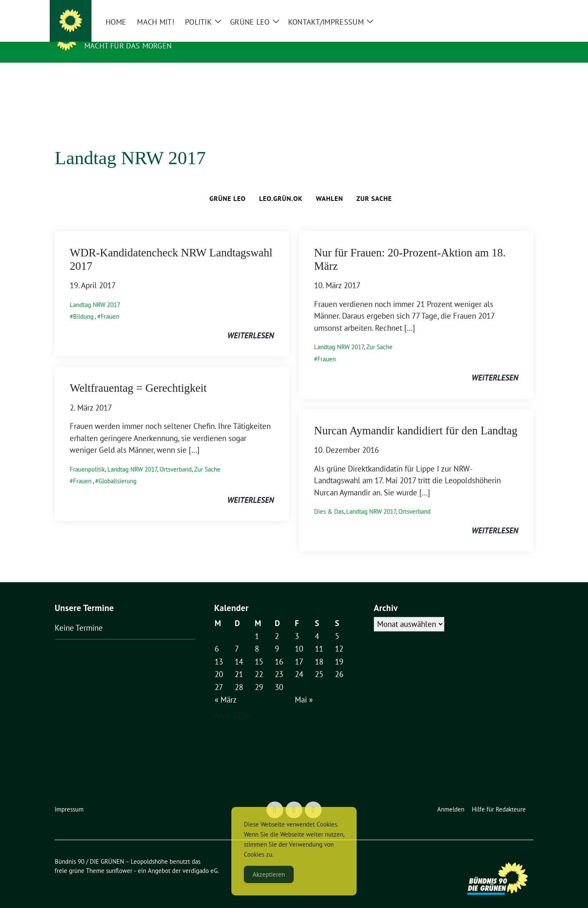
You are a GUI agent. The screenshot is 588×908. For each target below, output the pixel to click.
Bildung (83, 303)
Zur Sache (374, 185)
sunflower (119, 858)
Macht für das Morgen (128, 46)
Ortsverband (176, 456)
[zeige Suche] (518, 8)
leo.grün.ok (281, 185)
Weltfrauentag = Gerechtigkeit (138, 375)
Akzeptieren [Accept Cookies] (269, 874)
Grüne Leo (228, 185)
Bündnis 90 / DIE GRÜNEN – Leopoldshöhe (204, 34)
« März (226, 687)
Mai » (304, 687)
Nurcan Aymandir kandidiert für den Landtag (416, 418)
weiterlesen (251, 322)
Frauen (110, 303)
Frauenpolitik (87, 456)
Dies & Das (329, 498)
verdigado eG (200, 858)
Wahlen (329, 185)
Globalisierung (118, 468)
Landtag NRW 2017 (95, 292)
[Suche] (507, 8)
